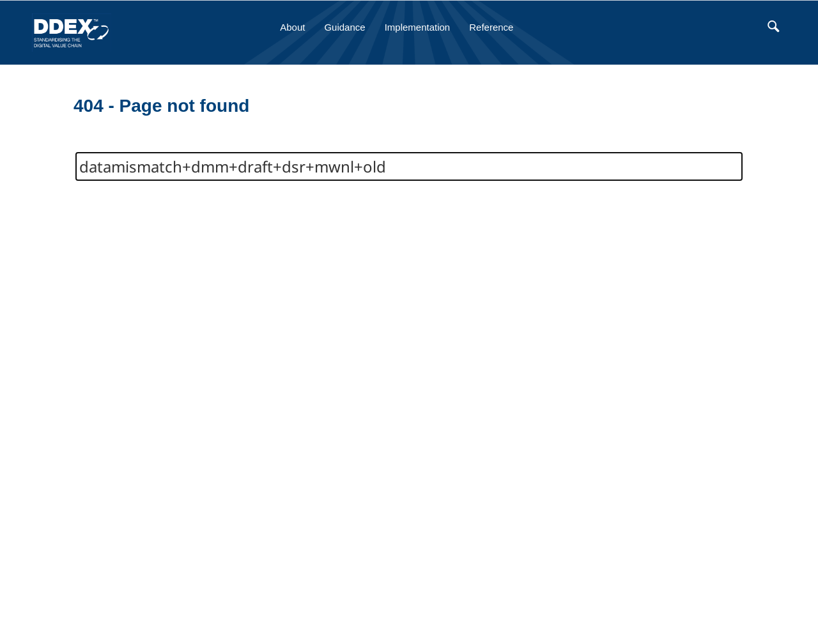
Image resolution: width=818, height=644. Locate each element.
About (292, 27)
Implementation (418, 27)
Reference (491, 27)
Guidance (344, 27)
